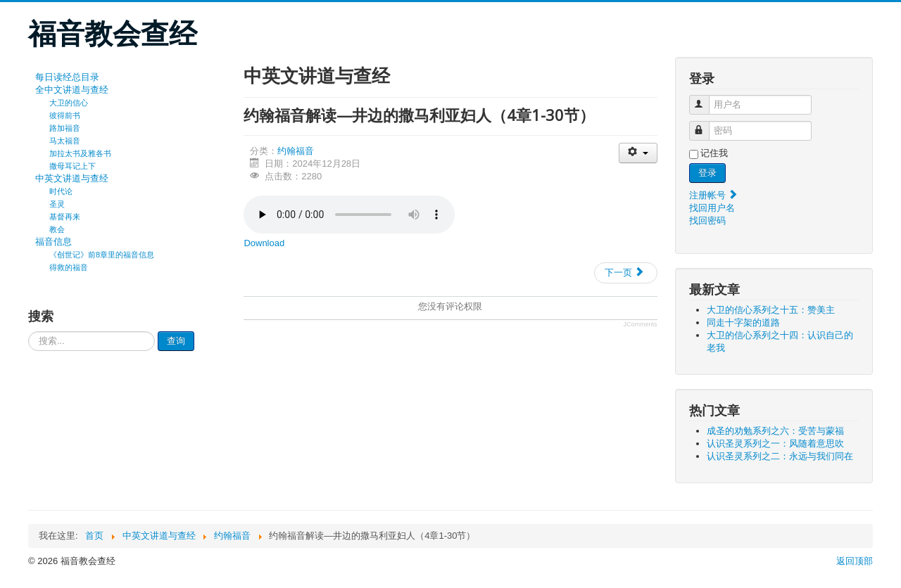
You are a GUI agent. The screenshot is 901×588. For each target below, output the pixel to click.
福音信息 (53, 242)
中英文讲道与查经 (72, 178)
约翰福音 (296, 151)
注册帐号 (714, 195)
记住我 (714, 153)
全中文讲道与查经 (72, 90)
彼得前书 (65, 115)
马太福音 (65, 141)
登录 (707, 173)
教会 (57, 229)
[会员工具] (638, 153)
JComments (641, 324)
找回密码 (707, 220)
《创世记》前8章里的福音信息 (102, 255)
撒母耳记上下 (73, 166)
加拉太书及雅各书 (80, 153)
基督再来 (65, 217)
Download (264, 243)
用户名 (706, 99)
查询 (176, 341)
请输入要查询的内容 (29, 332)
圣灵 (57, 204)
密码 (706, 125)
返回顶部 (855, 561)
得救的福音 (69, 267)
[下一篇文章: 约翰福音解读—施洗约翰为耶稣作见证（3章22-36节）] (626, 273)
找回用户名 (712, 208)
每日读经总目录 (67, 77)
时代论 (61, 191)
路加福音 (65, 128)
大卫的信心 (69, 103)
